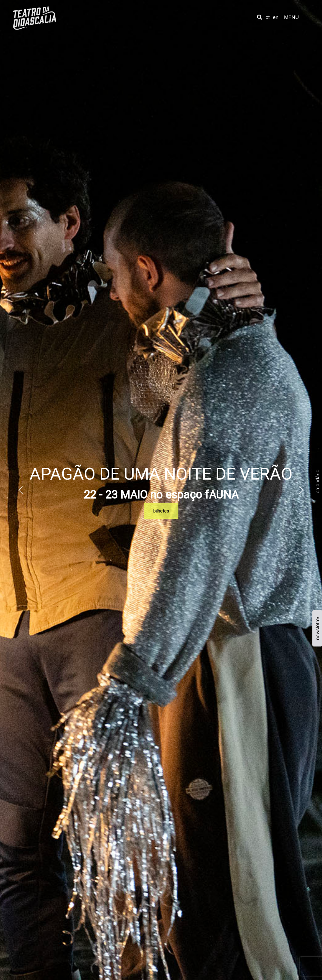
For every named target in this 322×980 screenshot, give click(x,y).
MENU (292, 17)
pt (268, 17)
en (276, 17)
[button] (260, 17)
